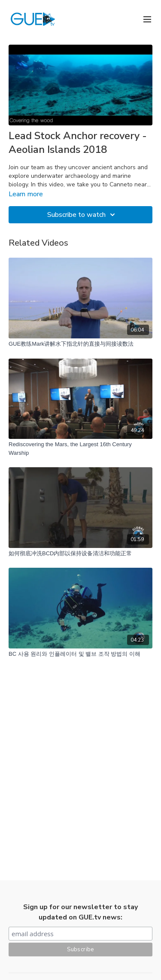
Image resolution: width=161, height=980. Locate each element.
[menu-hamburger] (147, 19)
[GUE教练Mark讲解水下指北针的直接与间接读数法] (80, 344)
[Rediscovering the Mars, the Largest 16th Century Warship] (80, 449)
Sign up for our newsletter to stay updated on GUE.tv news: (80, 912)
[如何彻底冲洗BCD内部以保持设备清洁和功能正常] (80, 554)
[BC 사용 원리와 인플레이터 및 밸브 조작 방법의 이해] (80, 654)
